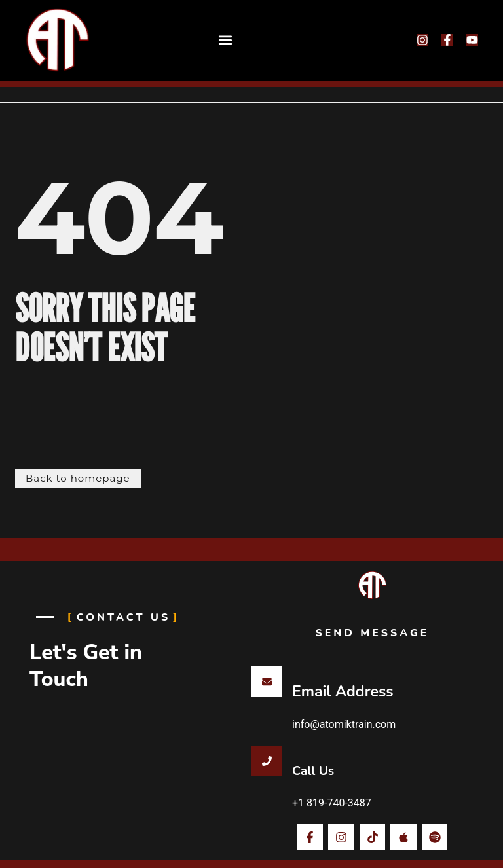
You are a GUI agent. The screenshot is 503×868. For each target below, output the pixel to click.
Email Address (343, 692)
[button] (226, 40)
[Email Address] (267, 682)
